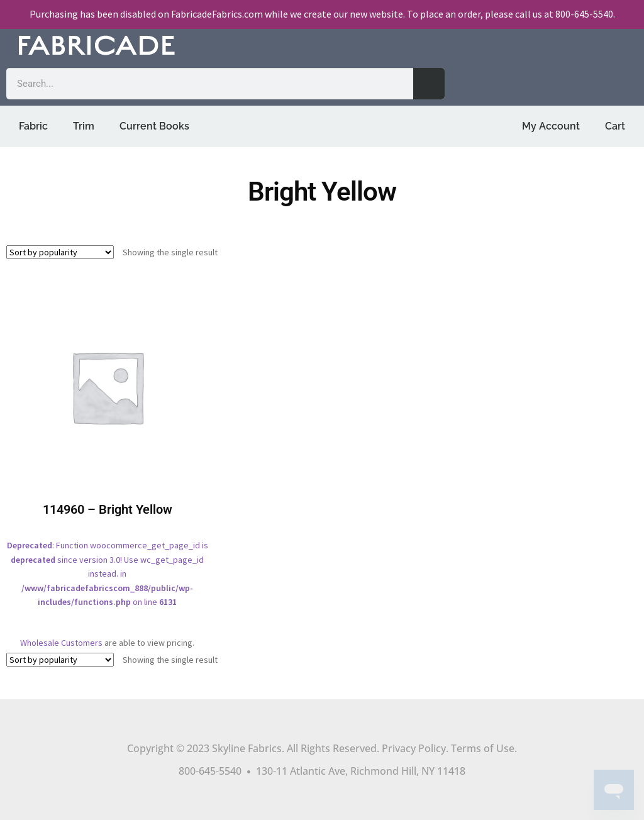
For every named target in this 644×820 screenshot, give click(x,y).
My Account (551, 126)
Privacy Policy (414, 748)
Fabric (33, 126)
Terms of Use (483, 748)
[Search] (429, 84)
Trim (84, 126)
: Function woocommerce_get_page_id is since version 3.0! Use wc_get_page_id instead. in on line (107, 456)
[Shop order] (60, 252)
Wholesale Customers (61, 643)
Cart (615, 126)
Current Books (154, 126)
